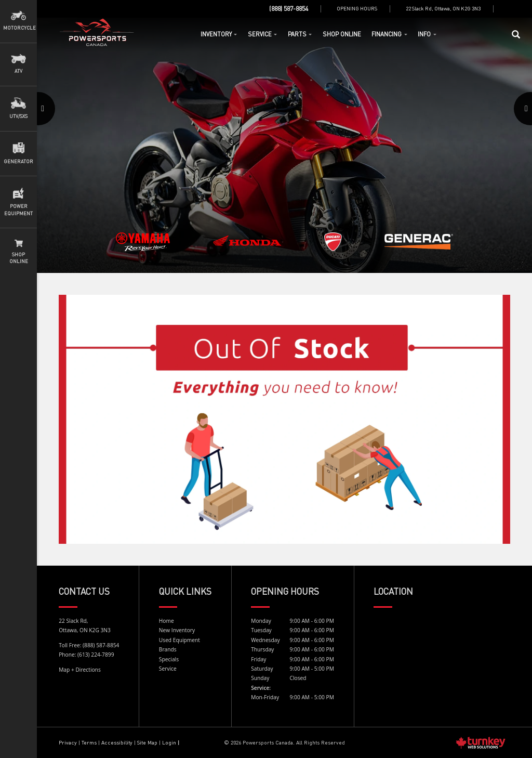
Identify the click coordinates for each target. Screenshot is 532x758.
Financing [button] (389, 34)
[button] (54, 145)
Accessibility (118, 742)
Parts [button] (300, 34)
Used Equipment (179, 640)
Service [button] (263, 34)
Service (168, 669)
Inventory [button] (219, 34)
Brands (168, 649)
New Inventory (177, 630)
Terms (89, 742)
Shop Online (342, 34)
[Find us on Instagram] (516, 9)
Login (169, 742)
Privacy (68, 742)
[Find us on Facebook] (509, 9)
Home (97, 32)
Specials (169, 659)
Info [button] (427, 34)
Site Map (147, 742)
